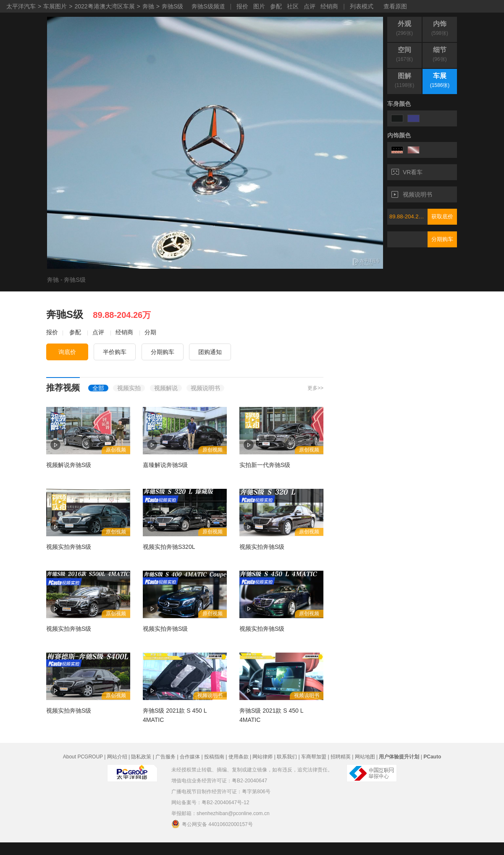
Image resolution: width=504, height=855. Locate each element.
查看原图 (395, 6)
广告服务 (165, 757)
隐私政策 (141, 757)
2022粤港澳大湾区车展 (104, 6)
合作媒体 (190, 757)
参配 (276, 6)
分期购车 (442, 239)
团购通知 (210, 352)
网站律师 (262, 757)
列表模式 (362, 6)
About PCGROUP (83, 757)
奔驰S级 (172, 6)
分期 (150, 332)
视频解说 (166, 388)
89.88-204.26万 (408, 216)
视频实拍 (129, 388)
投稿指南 (214, 757)
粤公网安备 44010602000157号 (212, 824)
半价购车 (115, 352)
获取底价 (442, 216)
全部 (98, 388)
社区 (293, 6)
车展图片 (55, 6)
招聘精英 (341, 757)
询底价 (67, 352)
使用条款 (239, 757)
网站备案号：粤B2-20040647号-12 (210, 803)
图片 (259, 6)
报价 (242, 6)
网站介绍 (117, 757)
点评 (310, 6)
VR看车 (407, 172)
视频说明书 (412, 194)
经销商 (329, 6)
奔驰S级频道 (208, 6)
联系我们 (287, 757)
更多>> (315, 388)
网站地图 (365, 757)
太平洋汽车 (21, 6)
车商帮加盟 (314, 757)
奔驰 (148, 6)
